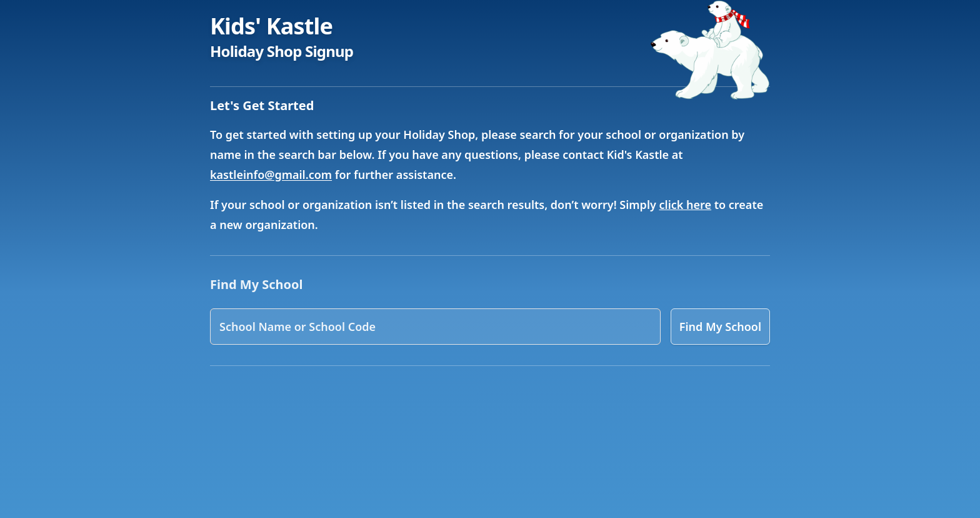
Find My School (720, 327)
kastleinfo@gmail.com (271, 175)
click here (686, 205)
